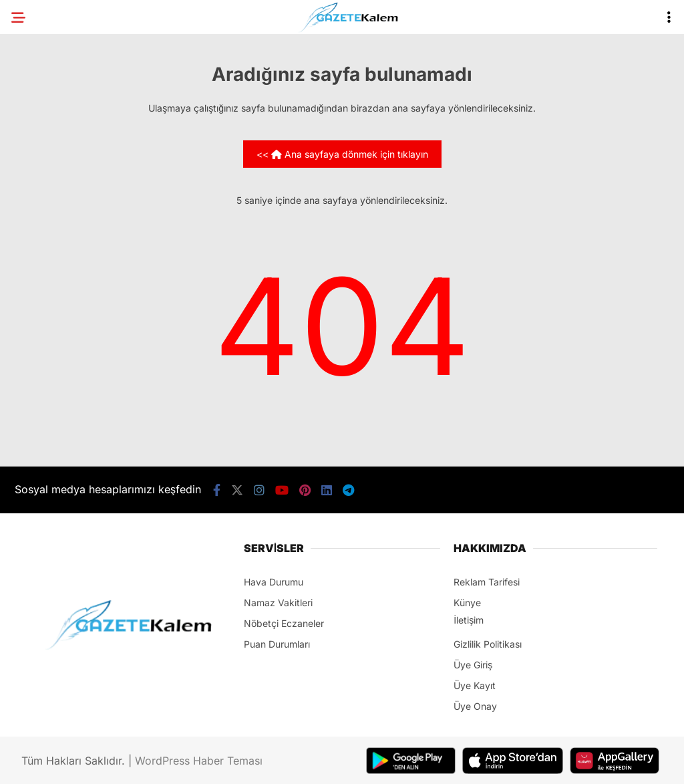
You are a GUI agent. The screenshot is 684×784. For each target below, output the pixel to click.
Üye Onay (475, 706)
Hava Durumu (274, 582)
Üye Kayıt (475, 685)
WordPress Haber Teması (199, 761)
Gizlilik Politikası (488, 644)
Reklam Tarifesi (487, 582)
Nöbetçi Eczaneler (284, 623)
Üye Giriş (473, 665)
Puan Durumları (277, 644)
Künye (467, 603)
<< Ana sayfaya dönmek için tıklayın (342, 154)
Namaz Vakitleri (278, 603)
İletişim (469, 620)
